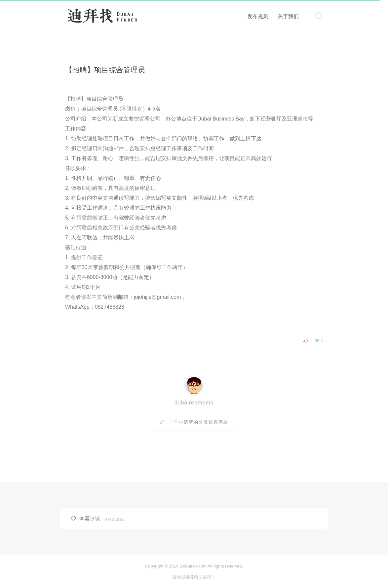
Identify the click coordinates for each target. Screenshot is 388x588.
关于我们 (288, 16)
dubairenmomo (194, 403)
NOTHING (115, 519)
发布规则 (258, 16)
